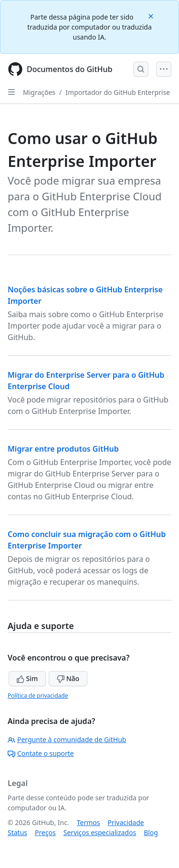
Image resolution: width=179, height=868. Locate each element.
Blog (151, 832)
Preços (45, 832)
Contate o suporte (41, 753)
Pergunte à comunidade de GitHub (67, 739)
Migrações (39, 92)
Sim (27, 678)
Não (68, 678)
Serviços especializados (100, 832)
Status (17, 832)
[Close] (152, 15)
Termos (89, 822)
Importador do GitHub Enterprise (118, 92)
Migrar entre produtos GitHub (63, 449)
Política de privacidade (38, 696)
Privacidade (126, 822)
